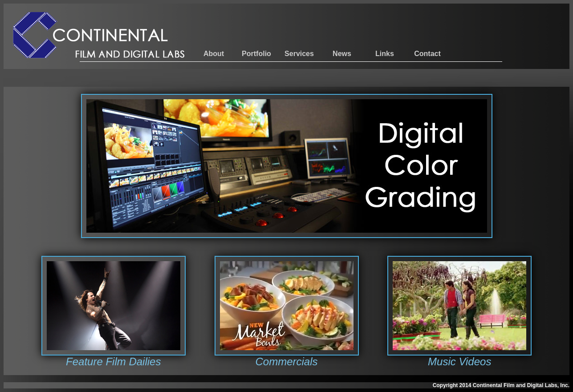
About (214, 54)
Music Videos (459, 362)
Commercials (286, 362)
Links (385, 54)
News (342, 54)
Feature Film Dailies (113, 362)
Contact (427, 54)
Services (299, 54)
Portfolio (256, 54)
